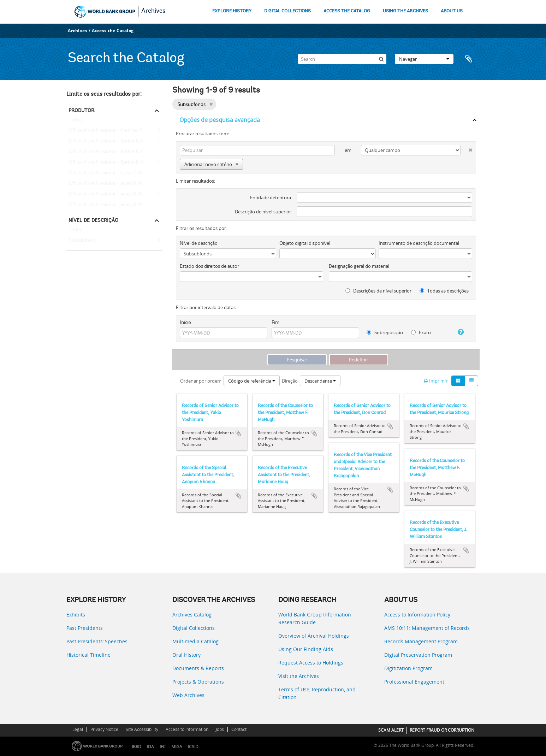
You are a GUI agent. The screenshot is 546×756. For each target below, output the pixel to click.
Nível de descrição (93, 220)
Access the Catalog (113, 31)
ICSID (193, 747)
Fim (275, 322)
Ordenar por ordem (201, 381)
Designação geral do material (359, 266)
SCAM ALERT (391, 730)
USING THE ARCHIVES (405, 11)
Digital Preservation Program (418, 655)
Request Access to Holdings (311, 663)
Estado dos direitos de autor (209, 266)
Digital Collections (194, 628)
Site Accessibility (142, 729)
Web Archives (188, 695)
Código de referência (252, 381)
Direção (290, 381)
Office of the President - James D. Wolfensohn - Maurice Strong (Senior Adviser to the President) (114, 184)
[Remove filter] (211, 104)
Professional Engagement (414, 682)
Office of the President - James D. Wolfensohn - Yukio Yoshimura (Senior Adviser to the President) (114, 205)
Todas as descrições (444, 291)
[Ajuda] (458, 332)
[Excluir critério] (466, 149)
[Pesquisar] (381, 59)
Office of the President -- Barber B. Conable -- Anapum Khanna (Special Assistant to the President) (114, 163)
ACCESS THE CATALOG (347, 11)
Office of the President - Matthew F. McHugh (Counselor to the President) (114, 131)
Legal (78, 729)
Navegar (424, 59)
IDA (150, 747)
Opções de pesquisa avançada (220, 120)
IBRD (136, 747)
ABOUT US (452, 11)
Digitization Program (408, 668)
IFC (163, 747)
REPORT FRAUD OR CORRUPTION (442, 730)
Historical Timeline (88, 655)
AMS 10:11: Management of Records (427, 628)
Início (185, 322)
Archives (153, 11)
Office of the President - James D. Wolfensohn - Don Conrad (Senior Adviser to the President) (114, 194)
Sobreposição (385, 332)
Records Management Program (421, 641)
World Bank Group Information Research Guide (315, 618)
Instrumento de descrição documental (419, 243)
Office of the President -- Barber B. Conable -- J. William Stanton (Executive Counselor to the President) (114, 141)
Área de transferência (471, 59)
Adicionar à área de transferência (238, 433)
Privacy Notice (104, 729)
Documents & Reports (198, 668)
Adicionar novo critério (211, 164)
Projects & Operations (198, 682)
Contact (239, 729)
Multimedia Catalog (195, 641)
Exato (421, 332)
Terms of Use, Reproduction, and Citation (317, 693)
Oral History (186, 655)
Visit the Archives (299, 676)
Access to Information (187, 729)
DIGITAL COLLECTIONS (287, 11)
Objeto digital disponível (305, 243)
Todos (75, 121)
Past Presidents (85, 628)
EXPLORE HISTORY (232, 11)
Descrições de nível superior (378, 291)
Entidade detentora (271, 197)
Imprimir (436, 381)
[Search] (342, 59)
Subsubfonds (82, 241)
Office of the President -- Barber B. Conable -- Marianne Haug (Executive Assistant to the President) (114, 152)
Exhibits (76, 615)
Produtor (81, 110)
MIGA (177, 747)
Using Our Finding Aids (306, 649)
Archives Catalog (192, 615)
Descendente (320, 381)
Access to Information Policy (417, 615)
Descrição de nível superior (263, 212)
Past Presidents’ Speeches (97, 641)
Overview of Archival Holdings (314, 636)
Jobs (220, 729)
